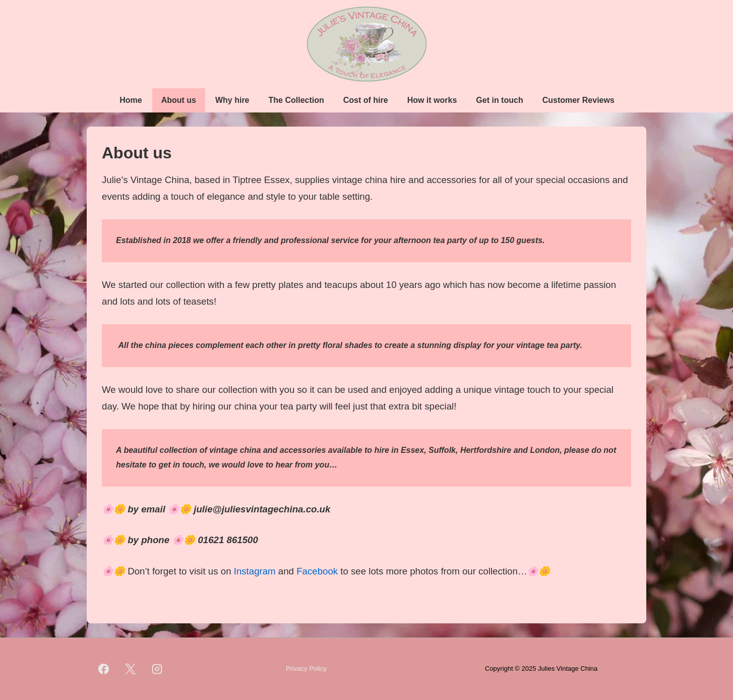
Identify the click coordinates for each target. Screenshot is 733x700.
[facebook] (104, 669)
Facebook (317, 571)
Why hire (232, 100)
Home (131, 100)
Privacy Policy (306, 668)
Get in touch (499, 100)
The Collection (296, 100)
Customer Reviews (578, 100)
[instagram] (157, 669)
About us (179, 100)
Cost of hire (366, 100)
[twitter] (131, 669)
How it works (432, 100)
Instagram (255, 571)
